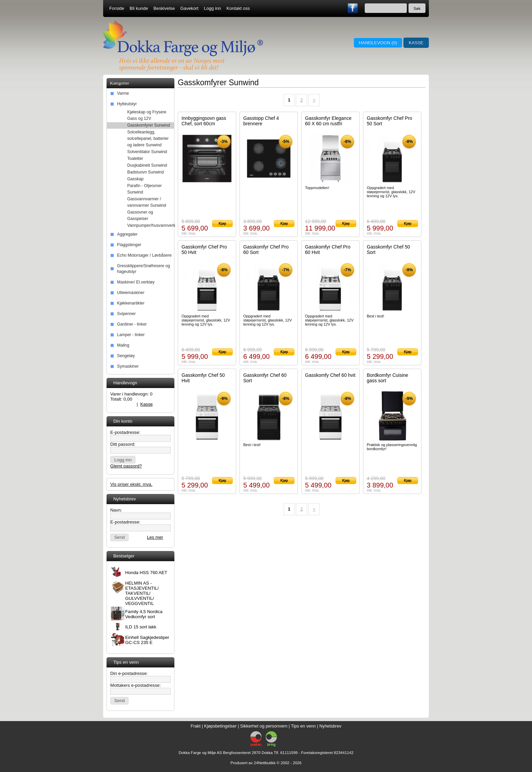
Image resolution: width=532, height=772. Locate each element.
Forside (117, 8)
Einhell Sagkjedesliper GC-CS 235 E (147, 640)
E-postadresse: (125, 432)
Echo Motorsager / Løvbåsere (144, 255)
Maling (123, 345)
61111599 (289, 753)
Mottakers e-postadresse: (136, 685)
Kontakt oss (238, 8)
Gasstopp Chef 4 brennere (261, 121)
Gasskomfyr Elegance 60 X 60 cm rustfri (328, 121)
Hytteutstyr (127, 104)
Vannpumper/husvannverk (151, 225)
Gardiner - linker (132, 324)
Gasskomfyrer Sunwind (149, 125)
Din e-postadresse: (129, 673)
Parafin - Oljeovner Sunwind (145, 189)
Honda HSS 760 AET (146, 573)
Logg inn (213, 8)
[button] (123, 460)
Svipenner (126, 314)
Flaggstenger (129, 245)
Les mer (155, 537)
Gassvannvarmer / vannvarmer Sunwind (147, 202)
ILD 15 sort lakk (141, 627)
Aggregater (127, 234)
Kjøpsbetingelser (221, 726)
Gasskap (135, 179)
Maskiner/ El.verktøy (136, 282)
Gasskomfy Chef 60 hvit (330, 375)
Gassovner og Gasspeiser (140, 215)
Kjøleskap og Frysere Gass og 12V (147, 115)
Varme (123, 93)
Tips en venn (303, 726)
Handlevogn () (378, 43)
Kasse (416, 43)
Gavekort (189, 8)
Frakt (196, 726)
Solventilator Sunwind (147, 152)
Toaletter (135, 159)
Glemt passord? (126, 466)
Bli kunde (139, 8)
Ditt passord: (123, 444)
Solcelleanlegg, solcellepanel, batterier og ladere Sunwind (148, 139)
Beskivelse (164, 8)
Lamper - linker (131, 335)
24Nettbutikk (265, 763)
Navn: (116, 510)
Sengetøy (126, 356)
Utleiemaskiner (131, 293)
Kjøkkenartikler (131, 303)
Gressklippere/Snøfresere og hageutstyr (144, 269)
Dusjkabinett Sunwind (147, 165)
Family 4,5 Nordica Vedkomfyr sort (144, 614)
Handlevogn (122, 404)
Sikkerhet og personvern (264, 726)
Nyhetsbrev (330, 726)
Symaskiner (128, 366)
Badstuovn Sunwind (146, 172)
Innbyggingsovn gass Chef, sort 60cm (204, 121)
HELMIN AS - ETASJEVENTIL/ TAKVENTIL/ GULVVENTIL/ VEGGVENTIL (142, 593)
